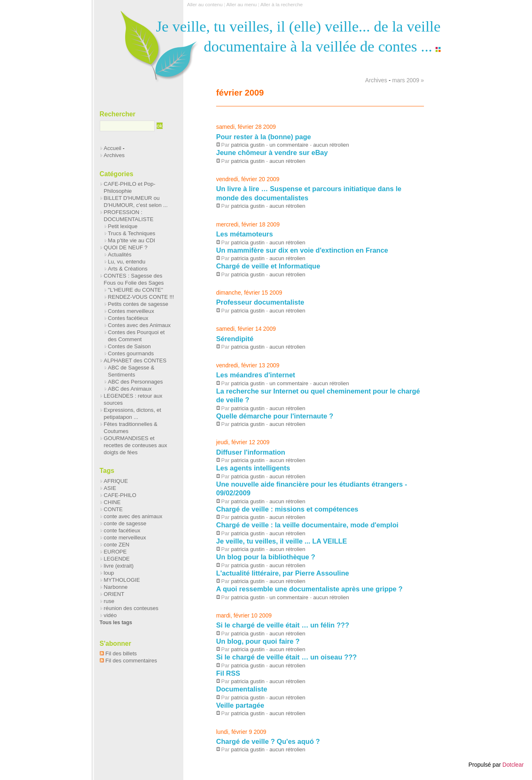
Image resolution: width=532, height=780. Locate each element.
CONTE (113, 509)
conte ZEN (117, 545)
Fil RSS (228, 673)
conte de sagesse (125, 523)
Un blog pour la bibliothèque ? (266, 557)
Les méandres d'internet (256, 375)
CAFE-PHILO (120, 495)
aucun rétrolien (331, 145)
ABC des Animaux (130, 389)
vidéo (110, 615)
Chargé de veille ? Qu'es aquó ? (268, 741)
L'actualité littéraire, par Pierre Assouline (283, 573)
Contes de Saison (129, 346)
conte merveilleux (125, 538)
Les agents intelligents (253, 468)
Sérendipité (235, 339)
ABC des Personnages (135, 382)
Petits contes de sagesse (138, 304)
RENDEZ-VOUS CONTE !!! (141, 297)
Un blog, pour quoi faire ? (258, 641)
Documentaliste (242, 689)
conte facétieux (122, 530)
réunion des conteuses (131, 608)
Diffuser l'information (251, 452)
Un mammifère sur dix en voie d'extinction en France (302, 250)
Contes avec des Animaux (139, 325)
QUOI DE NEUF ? (126, 247)
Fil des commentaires (131, 661)
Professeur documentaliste (260, 302)
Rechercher (118, 114)
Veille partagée (240, 705)
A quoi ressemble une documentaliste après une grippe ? (309, 589)
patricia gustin (248, 145)
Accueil (113, 148)
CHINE (112, 502)
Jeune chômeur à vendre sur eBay (272, 153)
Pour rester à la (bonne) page (264, 137)
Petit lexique (123, 226)
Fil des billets (121, 653)
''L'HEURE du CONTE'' (136, 290)
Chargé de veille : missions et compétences (287, 509)
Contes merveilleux (131, 311)
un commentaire (289, 145)
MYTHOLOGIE (122, 580)
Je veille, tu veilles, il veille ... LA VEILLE (282, 541)
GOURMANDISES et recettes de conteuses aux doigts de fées (136, 445)
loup (109, 573)
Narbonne (116, 587)
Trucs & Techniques (132, 233)
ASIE (110, 488)
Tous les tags (116, 623)
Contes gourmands (131, 353)
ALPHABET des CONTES (135, 360)
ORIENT (114, 594)
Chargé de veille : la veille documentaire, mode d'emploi (307, 525)
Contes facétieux (128, 318)
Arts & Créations (128, 269)
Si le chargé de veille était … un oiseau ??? (286, 657)
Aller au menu (241, 5)
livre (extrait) (119, 566)
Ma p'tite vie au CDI (132, 240)
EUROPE (115, 552)
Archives (376, 80)
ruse (109, 601)
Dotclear (513, 765)
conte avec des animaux (133, 516)
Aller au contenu (205, 5)
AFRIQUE (116, 481)
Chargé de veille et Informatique (268, 266)
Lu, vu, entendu (127, 262)
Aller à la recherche (281, 5)
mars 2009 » (408, 80)
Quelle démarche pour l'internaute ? (275, 416)
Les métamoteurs (245, 234)
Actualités (120, 255)
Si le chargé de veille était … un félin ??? (283, 625)
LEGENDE (117, 559)
